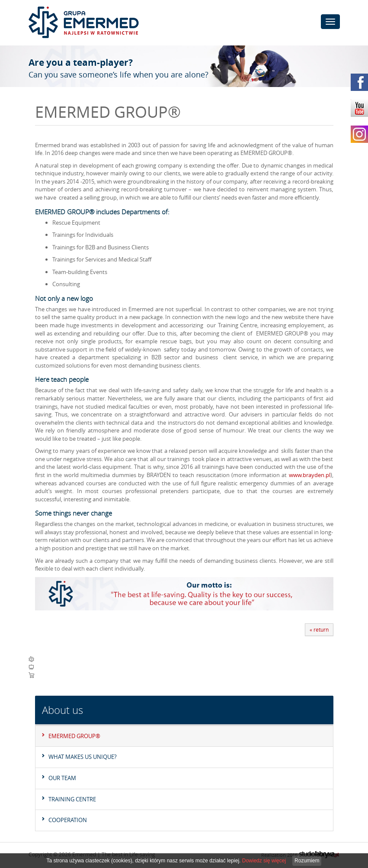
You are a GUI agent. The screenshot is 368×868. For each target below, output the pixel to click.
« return (319, 629)
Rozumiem (307, 861)
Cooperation (68, 820)
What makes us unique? (83, 757)
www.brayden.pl (310, 475)
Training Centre (72, 799)
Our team (62, 778)
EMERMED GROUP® (74, 736)
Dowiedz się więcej (264, 861)
